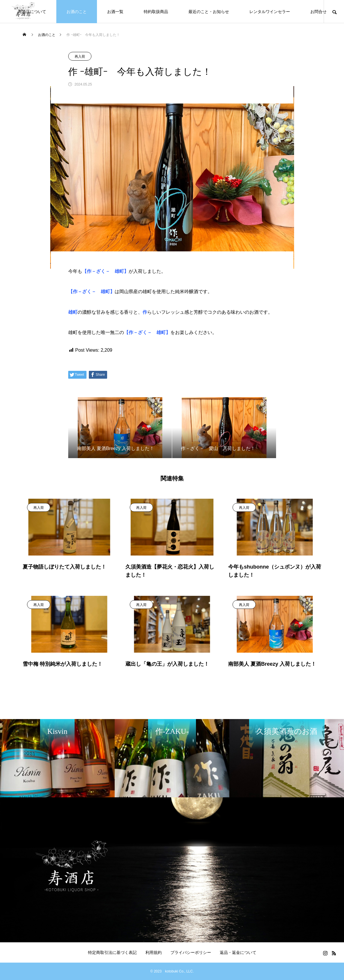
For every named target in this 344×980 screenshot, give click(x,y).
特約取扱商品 (156, 12)
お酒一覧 (115, 12)
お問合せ (318, 12)
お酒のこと (77, 12)
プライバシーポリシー (191, 952)
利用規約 (154, 952)
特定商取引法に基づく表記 (112, 952)
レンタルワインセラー (270, 12)
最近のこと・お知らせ (209, 12)
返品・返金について (238, 952)
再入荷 (80, 57)
